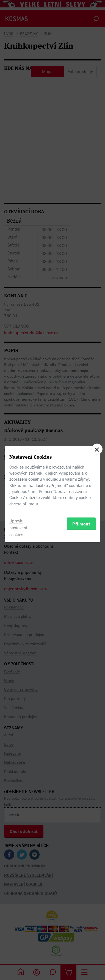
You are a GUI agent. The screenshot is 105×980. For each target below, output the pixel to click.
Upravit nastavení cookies (18, 528)
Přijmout (81, 524)
